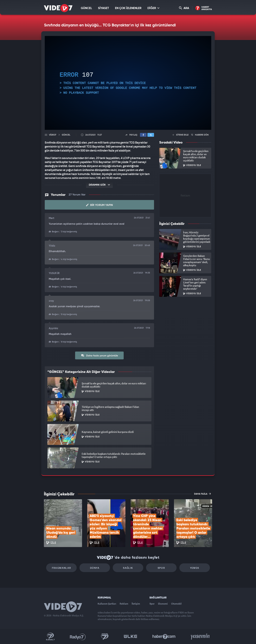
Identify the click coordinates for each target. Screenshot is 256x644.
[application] (128, 83)
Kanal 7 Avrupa (105, 637)
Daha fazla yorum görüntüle (99, 356)
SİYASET (103, 8)
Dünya (95, 568)
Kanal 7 (50, 637)
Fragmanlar (61, 568)
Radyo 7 (78, 637)
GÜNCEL (86, 8)
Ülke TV (131, 637)
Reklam (124, 604)
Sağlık (128, 568)
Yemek (195, 568)
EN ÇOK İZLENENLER (128, 8)
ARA (184, 8)
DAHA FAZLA (202, 494)
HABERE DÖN (200, 135)
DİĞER (153, 8)
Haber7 (164, 637)
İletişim (136, 604)
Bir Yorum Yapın (99, 205)
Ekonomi (163, 604)
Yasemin (200, 637)
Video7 (53, 135)
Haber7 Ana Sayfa (204, 8)
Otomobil (176, 604)
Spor (161, 568)
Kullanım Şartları (107, 604)
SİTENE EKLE (180, 135)
